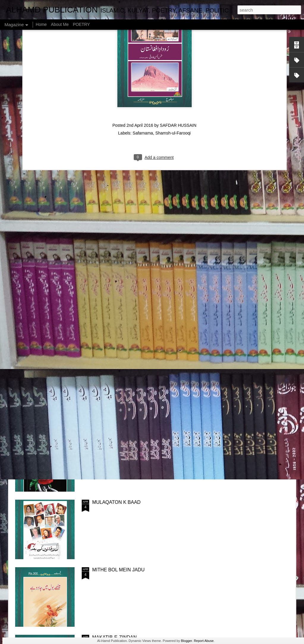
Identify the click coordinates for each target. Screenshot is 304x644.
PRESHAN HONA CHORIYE (122, 435)
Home (41, 24)
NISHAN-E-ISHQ (44, 271)
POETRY (81, 24)
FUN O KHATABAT (186, 271)
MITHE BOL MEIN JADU (118, 570)
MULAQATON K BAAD (116, 502)
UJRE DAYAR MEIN (117, 271)
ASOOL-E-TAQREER (259, 271)
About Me (60, 24)
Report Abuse (204, 641)
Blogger (186, 641)
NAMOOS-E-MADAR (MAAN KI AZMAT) (135, 300)
